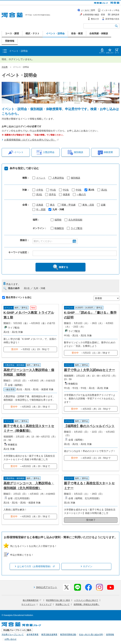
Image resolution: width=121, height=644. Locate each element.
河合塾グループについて (13, 635)
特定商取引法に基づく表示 (58, 600)
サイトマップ (45, 604)
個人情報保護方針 (32, 600)
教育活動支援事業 (49, 635)
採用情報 (110, 635)
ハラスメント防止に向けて (86, 600)
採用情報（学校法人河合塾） (87, 604)
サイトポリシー (28, 604)
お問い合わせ (10, 639)
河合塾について (62, 604)
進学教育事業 (32, 635)
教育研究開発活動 (68, 635)
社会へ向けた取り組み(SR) (91, 635)
